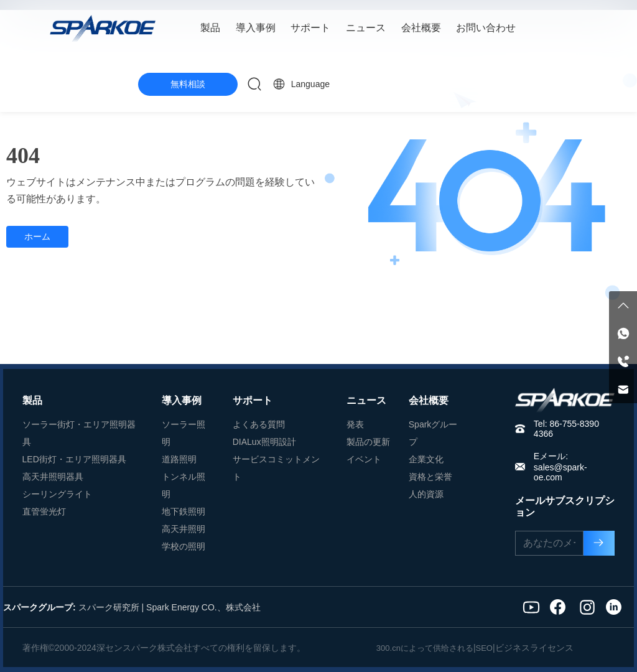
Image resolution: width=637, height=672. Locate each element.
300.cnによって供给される (425, 648)
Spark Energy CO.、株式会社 (203, 607)
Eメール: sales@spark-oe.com (560, 467)
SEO (484, 648)
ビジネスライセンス (534, 648)
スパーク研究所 (109, 607)
